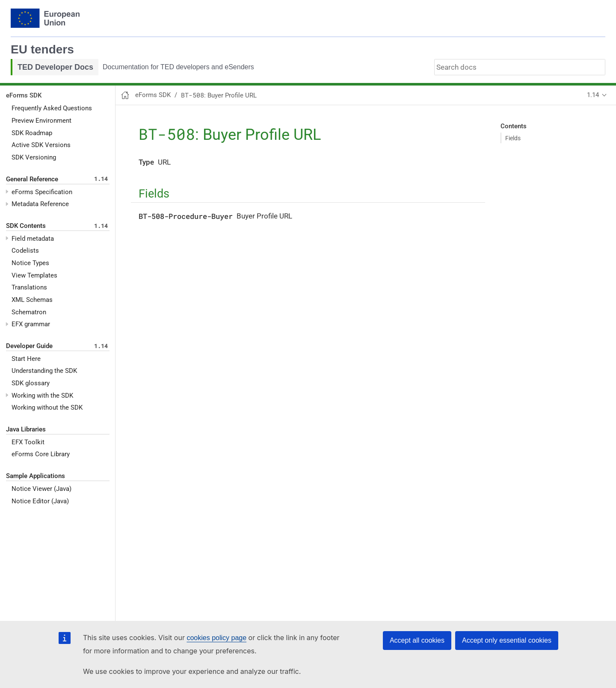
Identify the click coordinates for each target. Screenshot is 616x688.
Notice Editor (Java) (40, 501)
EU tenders (42, 49)
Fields (513, 138)
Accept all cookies (417, 640)
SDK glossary (31, 383)
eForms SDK (24, 95)
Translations (29, 287)
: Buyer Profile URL (219, 95)
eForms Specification (42, 192)
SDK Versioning (34, 157)
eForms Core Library (41, 454)
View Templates (34, 275)
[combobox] (520, 67)
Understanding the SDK (44, 371)
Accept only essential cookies (507, 640)
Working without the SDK (47, 407)
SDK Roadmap (32, 133)
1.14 (593, 95)
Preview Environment (41, 121)
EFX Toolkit (28, 442)
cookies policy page (216, 638)
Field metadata (33, 239)
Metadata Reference (40, 204)
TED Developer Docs (55, 67)
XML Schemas (32, 300)
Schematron (29, 312)
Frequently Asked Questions (52, 108)
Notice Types (30, 263)
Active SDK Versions (41, 145)
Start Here (26, 359)
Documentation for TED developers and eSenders (178, 67)
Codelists (25, 251)
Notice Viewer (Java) (41, 489)
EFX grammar (31, 324)
